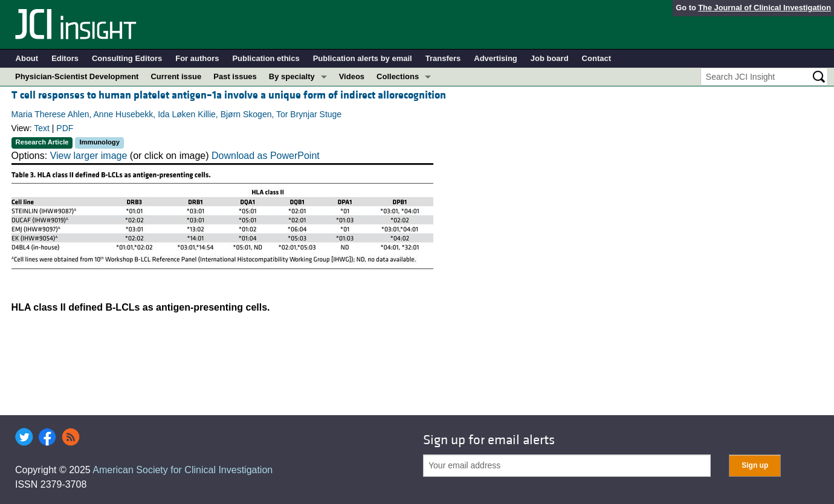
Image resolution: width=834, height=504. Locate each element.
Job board (550, 58)
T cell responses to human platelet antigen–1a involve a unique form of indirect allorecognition (229, 95)
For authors (197, 58)
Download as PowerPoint (266, 156)
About (27, 58)
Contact (596, 58)
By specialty (292, 76)
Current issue (176, 76)
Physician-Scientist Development (77, 76)
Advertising (496, 58)
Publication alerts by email (363, 58)
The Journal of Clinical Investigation (764, 8)
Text (42, 128)
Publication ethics (266, 58)
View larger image (89, 156)
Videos (352, 76)
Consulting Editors (127, 58)
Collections (398, 76)
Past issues (235, 76)
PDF (65, 128)
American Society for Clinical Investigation (183, 470)
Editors (65, 58)
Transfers (443, 58)
